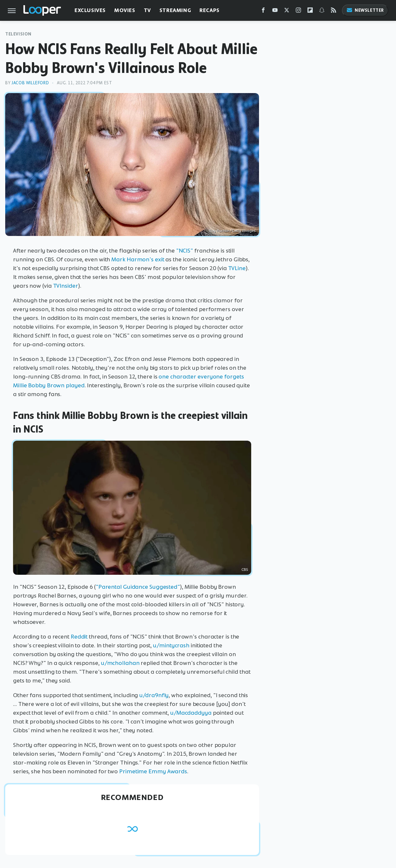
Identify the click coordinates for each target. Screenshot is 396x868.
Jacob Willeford (30, 83)
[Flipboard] (310, 12)
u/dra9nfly (154, 695)
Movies (125, 10)
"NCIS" (184, 251)
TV (147, 10)
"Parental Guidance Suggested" (138, 587)
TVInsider (66, 286)
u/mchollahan (120, 663)
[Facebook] (263, 12)
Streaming (175, 10)
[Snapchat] (322, 12)
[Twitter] (287, 12)
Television (18, 34)
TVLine (237, 268)
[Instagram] (298, 12)
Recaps (210, 10)
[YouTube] (275, 12)
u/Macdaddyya (191, 713)
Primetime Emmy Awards (153, 771)
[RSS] (334, 12)
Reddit (79, 637)
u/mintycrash (171, 645)
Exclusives (90, 10)
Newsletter (365, 10)
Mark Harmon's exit (138, 259)
